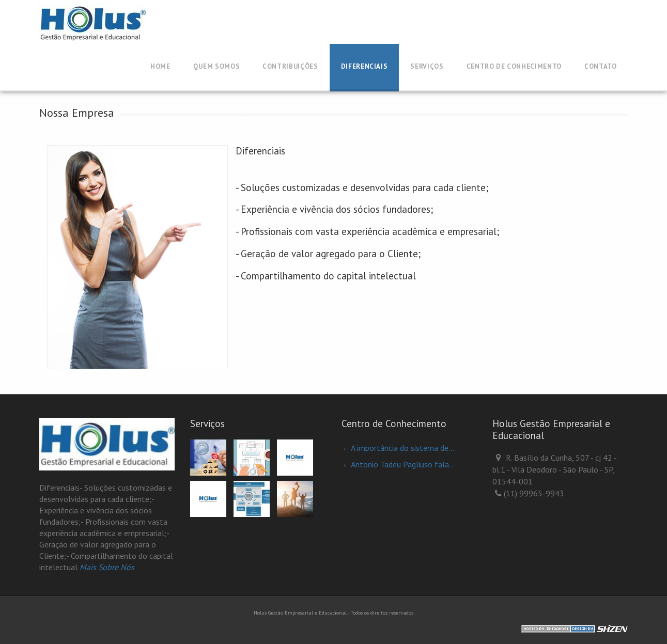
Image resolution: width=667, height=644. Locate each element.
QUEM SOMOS (217, 66)
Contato (601, 66)
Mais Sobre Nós (107, 567)
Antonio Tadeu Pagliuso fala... (403, 464)
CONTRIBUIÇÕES (290, 66)
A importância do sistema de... (402, 448)
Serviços (427, 66)
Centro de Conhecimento (514, 66)
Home (160, 66)
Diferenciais (364, 66)
